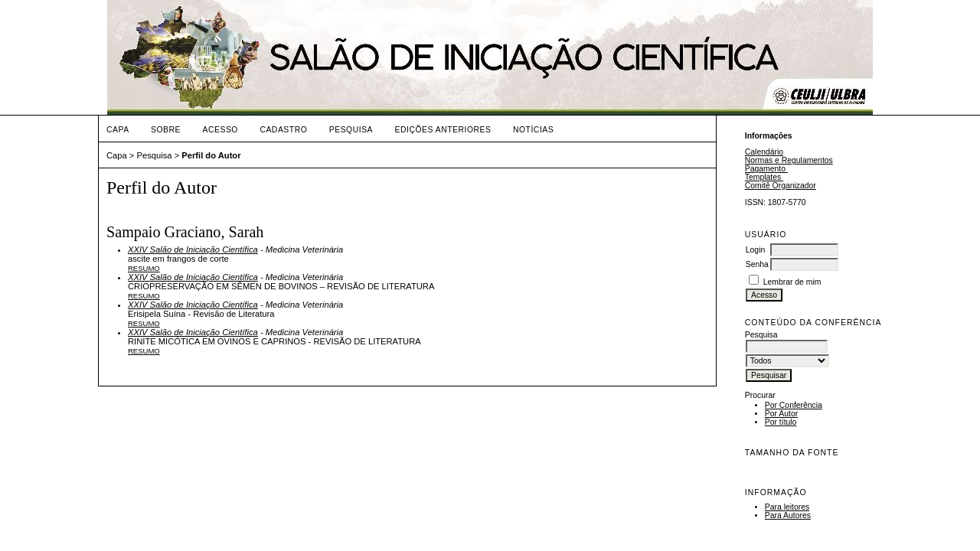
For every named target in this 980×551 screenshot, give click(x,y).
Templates (764, 177)
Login (755, 250)
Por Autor (781, 414)
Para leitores (787, 507)
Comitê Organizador (781, 186)
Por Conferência (794, 405)
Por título (781, 422)
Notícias (533, 130)
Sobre (166, 130)
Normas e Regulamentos (789, 160)
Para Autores (788, 515)
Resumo (144, 268)
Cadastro (283, 130)
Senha (757, 264)
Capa (118, 130)
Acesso (220, 130)
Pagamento (766, 169)
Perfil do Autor (211, 155)
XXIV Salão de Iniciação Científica (193, 249)
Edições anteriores (443, 130)
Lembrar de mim (792, 282)
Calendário (764, 152)
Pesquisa (351, 130)
